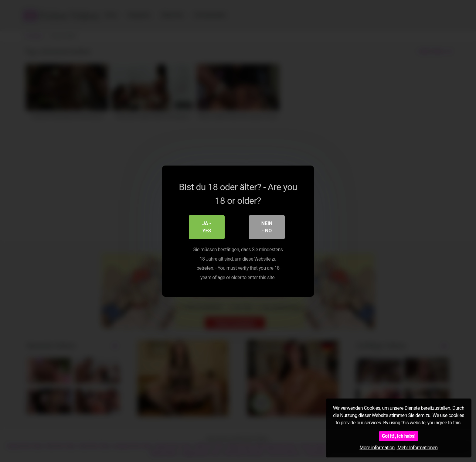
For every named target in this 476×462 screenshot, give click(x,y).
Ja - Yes (207, 227)
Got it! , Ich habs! (399, 436)
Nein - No (267, 227)
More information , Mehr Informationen (398, 448)
